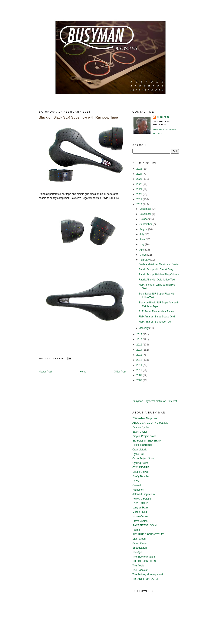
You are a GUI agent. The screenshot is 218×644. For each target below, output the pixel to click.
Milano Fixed (140, 512)
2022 (140, 184)
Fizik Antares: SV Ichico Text (155, 322)
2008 (140, 380)
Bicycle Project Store (144, 436)
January (144, 328)
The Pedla (138, 566)
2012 (140, 360)
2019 (140, 199)
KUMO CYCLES (142, 499)
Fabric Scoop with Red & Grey (156, 269)
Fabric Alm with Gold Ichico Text (157, 280)
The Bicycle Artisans (144, 557)
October (144, 219)
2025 (140, 169)
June (143, 239)
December (146, 209)
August (144, 229)
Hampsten (138, 490)
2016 (140, 340)
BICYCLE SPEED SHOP (147, 441)
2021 (140, 189)
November (146, 214)
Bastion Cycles (141, 427)
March (143, 255)
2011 (140, 365)
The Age (137, 552)
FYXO (136, 481)
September (146, 224)
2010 (140, 370)
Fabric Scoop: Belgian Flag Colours (159, 275)
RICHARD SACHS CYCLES (148, 534)
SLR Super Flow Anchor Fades (156, 311)
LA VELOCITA (141, 503)
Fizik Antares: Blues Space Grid (157, 317)
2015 (140, 345)
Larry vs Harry (140, 508)
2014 (140, 350)
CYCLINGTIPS (141, 467)
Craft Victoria (140, 450)
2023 (140, 179)
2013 (140, 355)
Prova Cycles (140, 521)
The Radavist (140, 570)
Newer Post (45, 372)
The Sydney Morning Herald (148, 575)
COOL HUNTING (142, 445)
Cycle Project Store (143, 459)
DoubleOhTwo (141, 472)
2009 (140, 375)
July (142, 234)
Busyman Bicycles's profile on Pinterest (155, 401)
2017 (140, 334)
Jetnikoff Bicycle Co (144, 494)
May (142, 245)
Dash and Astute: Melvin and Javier (159, 264)
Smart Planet (140, 543)
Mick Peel (163, 117)
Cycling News (140, 463)
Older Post (120, 372)
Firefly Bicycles (141, 476)
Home (83, 372)
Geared (137, 485)
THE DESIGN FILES (144, 561)
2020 (140, 194)
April (142, 250)
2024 (140, 174)
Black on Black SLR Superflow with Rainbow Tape (78, 117)
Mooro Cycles (140, 517)
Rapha (136, 530)
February (145, 260)
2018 (140, 204)
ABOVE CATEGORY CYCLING (150, 423)
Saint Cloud (139, 539)
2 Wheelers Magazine (145, 418)
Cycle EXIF (139, 454)
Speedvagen (140, 548)
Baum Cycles (140, 432)
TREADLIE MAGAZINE (146, 579)
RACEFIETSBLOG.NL (145, 525)
